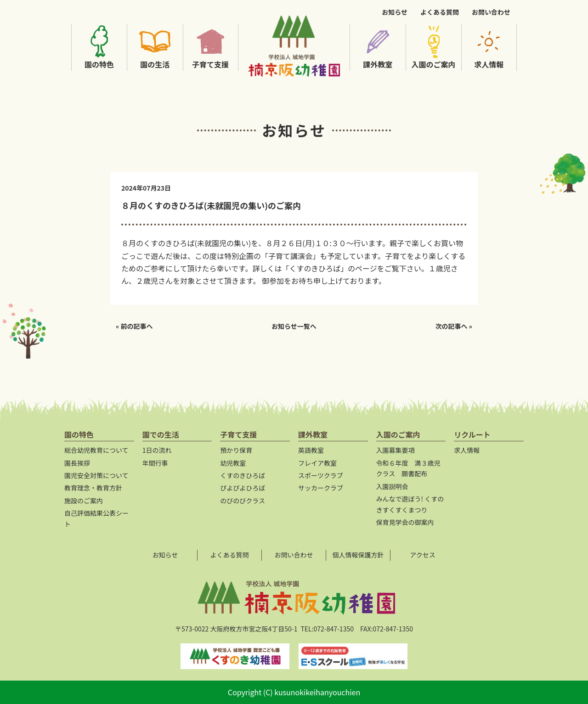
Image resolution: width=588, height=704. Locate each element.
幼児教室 (233, 463)
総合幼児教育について (96, 450)
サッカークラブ (321, 488)
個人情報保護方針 (358, 555)
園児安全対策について (96, 475)
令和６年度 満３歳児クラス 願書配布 (408, 468)
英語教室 (311, 450)
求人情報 (467, 450)
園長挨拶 (77, 463)
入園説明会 (392, 486)
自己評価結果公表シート (96, 518)
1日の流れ (157, 450)
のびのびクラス (243, 501)
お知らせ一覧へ (294, 326)
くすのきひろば (243, 475)
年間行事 (155, 463)
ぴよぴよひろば (243, 488)
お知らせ (395, 12)
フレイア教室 (317, 463)
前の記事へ (137, 326)
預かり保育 (236, 450)
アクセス (422, 555)
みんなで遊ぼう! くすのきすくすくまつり (410, 504)
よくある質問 (440, 12)
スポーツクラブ (321, 475)
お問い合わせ (491, 12)
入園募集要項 (396, 450)
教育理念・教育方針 (93, 488)
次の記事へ (451, 326)
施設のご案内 (84, 501)
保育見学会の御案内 (405, 522)
